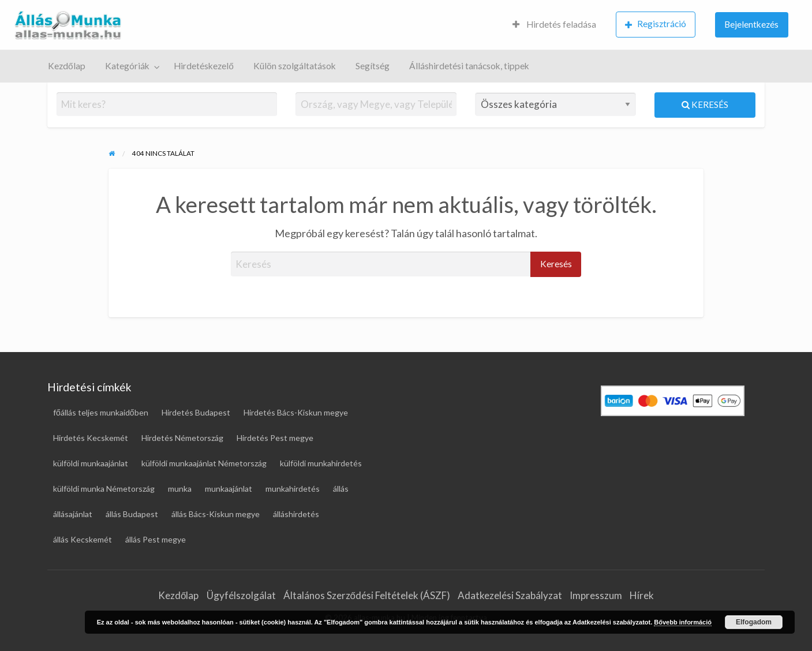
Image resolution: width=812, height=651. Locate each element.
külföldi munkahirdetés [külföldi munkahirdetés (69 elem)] (321, 463)
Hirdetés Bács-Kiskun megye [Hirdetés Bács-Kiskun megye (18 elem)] (296, 412)
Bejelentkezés (751, 24)
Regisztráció (656, 24)
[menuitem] (554, 25)
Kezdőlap (67, 66)
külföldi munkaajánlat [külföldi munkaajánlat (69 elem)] (91, 463)
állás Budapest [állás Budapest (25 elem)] (132, 514)
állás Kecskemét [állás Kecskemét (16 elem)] (83, 539)
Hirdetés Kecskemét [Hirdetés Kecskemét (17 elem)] (91, 438)
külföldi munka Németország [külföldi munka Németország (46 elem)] (104, 489)
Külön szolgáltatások (295, 66)
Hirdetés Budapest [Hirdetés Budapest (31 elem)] (196, 412)
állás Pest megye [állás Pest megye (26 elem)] (156, 539)
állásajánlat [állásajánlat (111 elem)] (73, 514)
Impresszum (596, 595)
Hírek (642, 595)
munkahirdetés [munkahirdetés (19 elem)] (293, 489)
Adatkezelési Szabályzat (510, 595)
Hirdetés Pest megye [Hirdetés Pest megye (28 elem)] (275, 438)
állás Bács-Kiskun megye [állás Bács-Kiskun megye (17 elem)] (216, 514)
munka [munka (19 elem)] (180, 489)
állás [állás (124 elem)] (341, 489)
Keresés (705, 104)
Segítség (373, 66)
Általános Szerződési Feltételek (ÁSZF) (367, 595)
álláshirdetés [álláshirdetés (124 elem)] (296, 514)
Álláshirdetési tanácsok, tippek (469, 66)
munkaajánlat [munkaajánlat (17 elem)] (229, 489)
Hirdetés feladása (554, 24)
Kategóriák (127, 66)
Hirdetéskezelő (204, 66)
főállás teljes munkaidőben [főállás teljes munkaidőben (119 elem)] (101, 412)
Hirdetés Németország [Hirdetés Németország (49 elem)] (182, 438)
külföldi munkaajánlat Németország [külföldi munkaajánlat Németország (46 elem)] (204, 463)
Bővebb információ (683, 622)
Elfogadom (754, 622)
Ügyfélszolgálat (241, 595)
